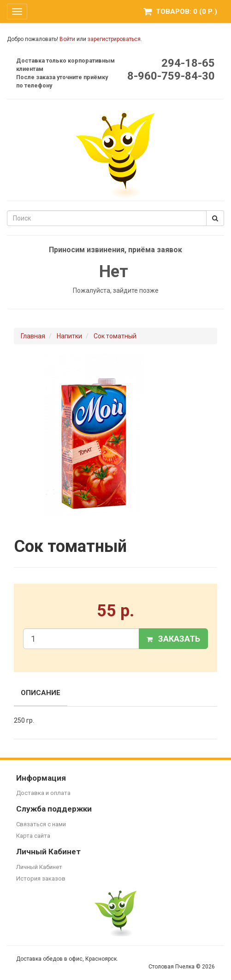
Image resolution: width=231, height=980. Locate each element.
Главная (33, 336)
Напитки (69, 336)
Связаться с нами (41, 824)
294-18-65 (188, 63)
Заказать (173, 639)
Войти (67, 39)
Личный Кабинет (39, 867)
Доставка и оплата (43, 793)
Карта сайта (33, 836)
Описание (41, 693)
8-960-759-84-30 (171, 76)
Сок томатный (115, 336)
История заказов (41, 879)
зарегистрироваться (114, 39)
